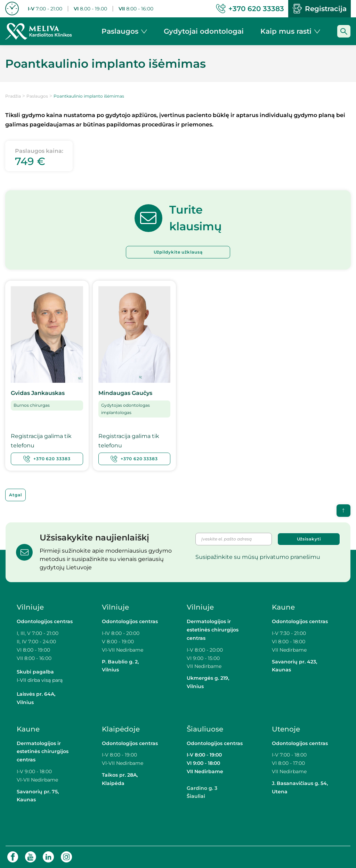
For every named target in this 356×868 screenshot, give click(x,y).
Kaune (283, 607)
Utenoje (286, 729)
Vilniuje (30, 607)
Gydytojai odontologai (204, 31)
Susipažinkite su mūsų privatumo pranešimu (258, 557)
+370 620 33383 (47, 458)
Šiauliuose (205, 729)
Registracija (319, 9)
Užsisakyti (309, 539)
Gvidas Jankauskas (38, 393)
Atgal (15, 494)
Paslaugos (37, 96)
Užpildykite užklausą (178, 252)
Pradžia (13, 96)
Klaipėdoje (122, 729)
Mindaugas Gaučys (125, 393)
